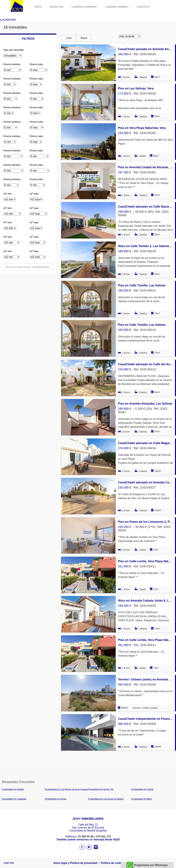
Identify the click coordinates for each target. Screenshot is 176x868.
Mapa (84, 38)
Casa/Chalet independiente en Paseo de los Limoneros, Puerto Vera (145, 719)
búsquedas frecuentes (18, 782)
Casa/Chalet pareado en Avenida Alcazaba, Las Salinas (145, 49)
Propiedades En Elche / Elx (101, 789)
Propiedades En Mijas (141, 799)
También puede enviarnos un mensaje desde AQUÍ (88, 839)
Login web (9, 863)
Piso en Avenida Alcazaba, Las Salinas (145, 404)
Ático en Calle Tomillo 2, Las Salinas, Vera (145, 246)
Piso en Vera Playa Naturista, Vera (142, 128)
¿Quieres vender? (117, 7)
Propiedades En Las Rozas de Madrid (106, 799)
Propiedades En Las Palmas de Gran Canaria (66, 789)
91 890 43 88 (86, 837)
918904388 (8, 16)
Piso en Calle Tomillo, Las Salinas (142, 285)
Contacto (143, 7)
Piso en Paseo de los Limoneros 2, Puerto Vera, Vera (145, 522)
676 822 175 (104, 837)
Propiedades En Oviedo (142, 789)
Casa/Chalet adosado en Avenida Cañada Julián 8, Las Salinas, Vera (145, 482)
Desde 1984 (57, 7)
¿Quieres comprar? (84, 7)
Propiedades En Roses (56, 799)
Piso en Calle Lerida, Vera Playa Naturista (145, 561)
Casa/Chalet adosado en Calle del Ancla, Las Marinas (145, 364)
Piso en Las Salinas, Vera (136, 88)
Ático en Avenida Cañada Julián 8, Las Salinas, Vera (145, 601)
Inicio (38, 7)
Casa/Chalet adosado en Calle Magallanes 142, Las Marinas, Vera (145, 443)
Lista (69, 38)
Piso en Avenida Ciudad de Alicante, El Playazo (145, 167)
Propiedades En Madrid (13, 789)
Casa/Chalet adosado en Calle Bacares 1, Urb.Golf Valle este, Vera (145, 207)
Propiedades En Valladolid (14, 799)
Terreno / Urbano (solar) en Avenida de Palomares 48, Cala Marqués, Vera (145, 679)
